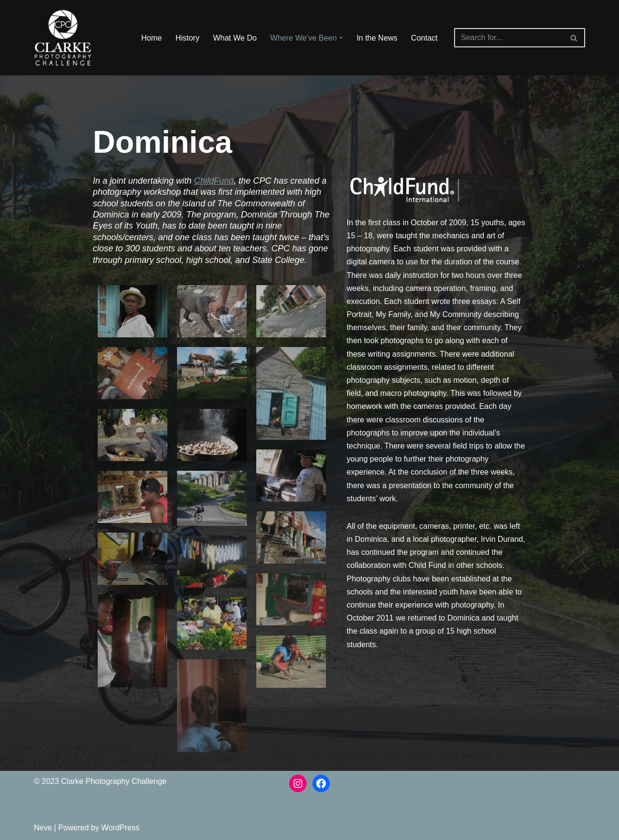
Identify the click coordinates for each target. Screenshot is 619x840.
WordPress (120, 828)
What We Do (235, 38)
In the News (377, 38)
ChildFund (214, 181)
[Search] (509, 38)
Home (152, 38)
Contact (424, 38)
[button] (341, 38)
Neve (43, 828)
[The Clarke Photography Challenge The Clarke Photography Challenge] (63, 38)
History (188, 38)
